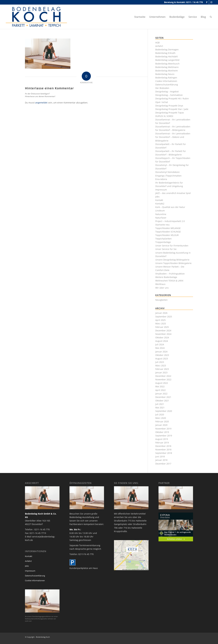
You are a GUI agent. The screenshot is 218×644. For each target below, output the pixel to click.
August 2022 (162, 383)
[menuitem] (140, 17)
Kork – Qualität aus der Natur (170, 207)
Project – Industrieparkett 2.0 (170, 221)
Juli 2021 (160, 404)
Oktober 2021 (162, 401)
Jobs (157, 197)
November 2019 (163, 429)
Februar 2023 (162, 369)
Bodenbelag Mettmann (167, 67)
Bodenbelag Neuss (165, 74)
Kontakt (159, 200)
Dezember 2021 (163, 397)
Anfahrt (159, 46)
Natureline (161, 214)
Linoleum (160, 211)
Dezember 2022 (163, 376)
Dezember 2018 (163, 446)
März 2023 (161, 366)
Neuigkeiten (161, 300)
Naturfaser (161, 218)
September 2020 (164, 411)
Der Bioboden (162, 88)
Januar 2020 (161, 425)
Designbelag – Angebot (167, 92)
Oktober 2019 (162, 432)
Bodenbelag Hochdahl (167, 56)
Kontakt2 (160, 204)
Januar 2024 (161, 352)
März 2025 (161, 324)
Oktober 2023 (162, 355)
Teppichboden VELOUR (167, 235)
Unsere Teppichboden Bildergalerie (173, 263)
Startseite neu (162, 225)
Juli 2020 (160, 414)
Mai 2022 (160, 386)
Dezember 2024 (163, 330)
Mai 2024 (160, 348)
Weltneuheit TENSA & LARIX (169, 281)
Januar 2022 (161, 394)
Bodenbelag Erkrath (165, 53)
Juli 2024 (160, 344)
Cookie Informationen (166, 81)
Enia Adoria (161, 179)
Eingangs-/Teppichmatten (168, 176)
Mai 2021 (160, 408)
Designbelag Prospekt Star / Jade (172, 109)
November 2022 (163, 379)
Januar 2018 (161, 460)
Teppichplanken (163, 239)
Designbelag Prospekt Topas (170, 113)
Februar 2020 (162, 421)
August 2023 (162, 359)
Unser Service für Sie (166, 249)
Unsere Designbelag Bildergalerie (172, 260)
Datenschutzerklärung (167, 85)
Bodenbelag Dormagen (167, 50)
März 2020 (161, 418)
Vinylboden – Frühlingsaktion (170, 274)
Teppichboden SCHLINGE (168, 232)
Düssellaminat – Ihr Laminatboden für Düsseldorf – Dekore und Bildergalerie (173, 137)
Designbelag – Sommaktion (169, 95)
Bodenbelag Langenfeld (167, 60)
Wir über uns (162, 288)
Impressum (161, 190)
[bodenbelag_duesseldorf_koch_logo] (37, 17)
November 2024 (163, 334)
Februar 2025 (162, 327)
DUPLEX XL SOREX (164, 116)
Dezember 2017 (163, 464)
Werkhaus (160, 284)
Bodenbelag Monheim (167, 71)
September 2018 (164, 453)
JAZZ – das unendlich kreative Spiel (173, 193)
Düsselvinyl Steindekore (167, 172)
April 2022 (160, 390)
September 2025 (164, 317)
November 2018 (163, 450)
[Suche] (211, 17)
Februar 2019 (162, 443)
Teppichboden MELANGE (168, 228)
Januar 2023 (161, 372)
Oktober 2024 (162, 337)
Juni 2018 (160, 457)
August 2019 (162, 439)
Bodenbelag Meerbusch (167, 64)
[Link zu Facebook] (207, 2)
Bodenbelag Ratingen (166, 78)
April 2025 (160, 320)
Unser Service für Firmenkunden (172, 246)
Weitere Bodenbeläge (166, 277)
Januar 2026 (161, 313)
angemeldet (41, 103)
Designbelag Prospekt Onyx (169, 106)
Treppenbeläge (163, 242)
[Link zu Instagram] (211, 2)
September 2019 (164, 436)
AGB (157, 43)
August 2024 (162, 341)
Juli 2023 (160, 362)
